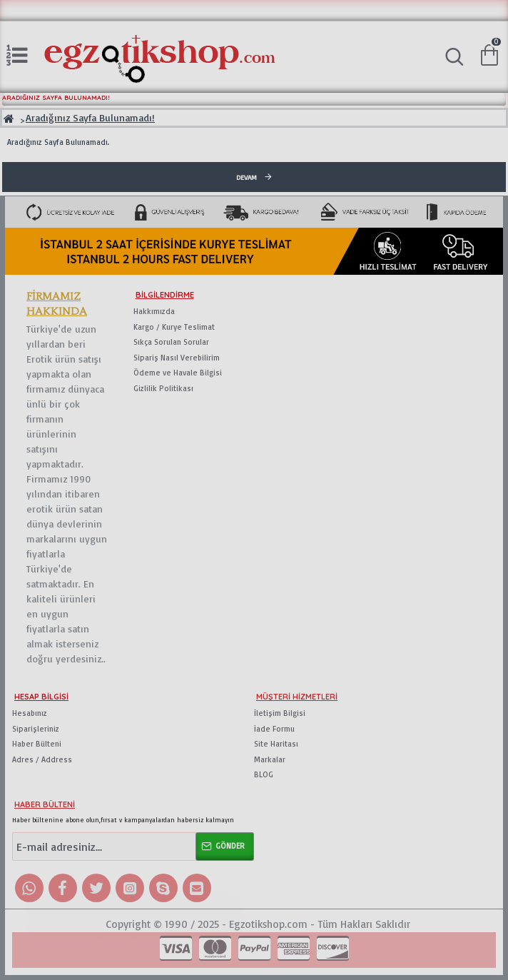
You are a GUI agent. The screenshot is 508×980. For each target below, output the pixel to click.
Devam (247, 177)
